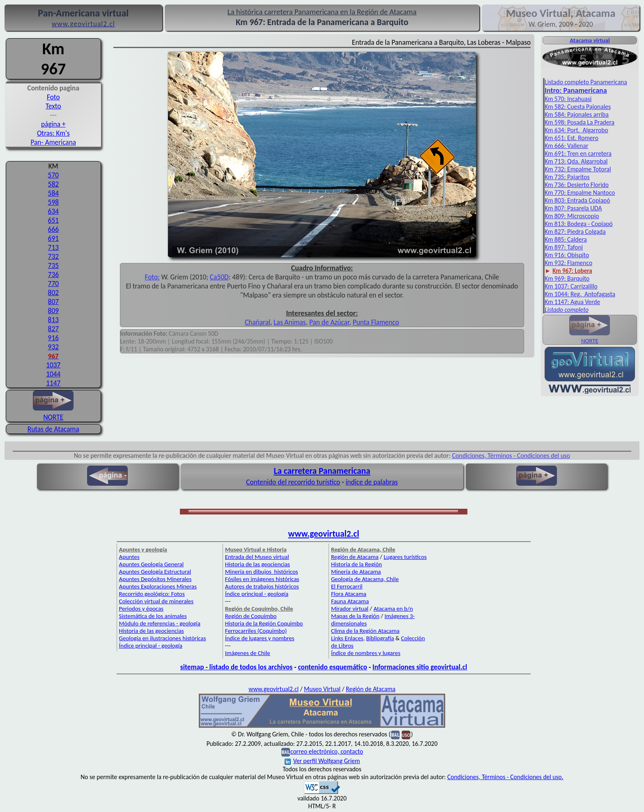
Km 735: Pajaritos (567, 177)
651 (53, 220)
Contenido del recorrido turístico (293, 482)
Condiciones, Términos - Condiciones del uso (511, 456)
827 (53, 329)
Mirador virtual (350, 609)
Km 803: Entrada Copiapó (577, 200)
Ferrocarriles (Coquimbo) (256, 631)
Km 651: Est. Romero (572, 138)
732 (53, 256)
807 (53, 302)
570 (53, 175)
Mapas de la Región (355, 616)
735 (53, 265)
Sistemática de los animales (153, 616)
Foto (53, 97)
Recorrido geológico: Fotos (152, 594)
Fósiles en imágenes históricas (262, 579)
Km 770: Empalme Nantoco (580, 193)
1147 (53, 383)
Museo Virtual (322, 689)
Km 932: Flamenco (568, 263)
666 (53, 229)
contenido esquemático (332, 667)
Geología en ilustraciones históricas (163, 638)
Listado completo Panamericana (586, 82)
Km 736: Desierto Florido (577, 185)
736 (53, 275)
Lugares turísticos (405, 557)
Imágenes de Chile (248, 653)
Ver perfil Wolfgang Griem (322, 761)
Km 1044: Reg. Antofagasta (580, 294)
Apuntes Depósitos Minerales (155, 579)
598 (53, 202)
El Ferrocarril (347, 586)
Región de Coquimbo (251, 616)
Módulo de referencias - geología (160, 623)
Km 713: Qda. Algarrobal (576, 161)
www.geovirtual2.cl (324, 534)
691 (53, 238)
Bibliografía (380, 638)
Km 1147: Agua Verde (572, 302)
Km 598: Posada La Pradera (580, 122)
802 (53, 293)
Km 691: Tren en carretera (578, 153)
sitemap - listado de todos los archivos (236, 667)
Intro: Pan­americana (576, 90)
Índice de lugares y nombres (260, 638)
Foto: (152, 277)
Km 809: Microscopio (572, 216)
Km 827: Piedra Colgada (575, 232)
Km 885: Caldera (566, 239)
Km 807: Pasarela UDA (573, 208)
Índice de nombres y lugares (366, 653)
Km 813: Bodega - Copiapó (579, 224)
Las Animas (290, 322)
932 (53, 347)
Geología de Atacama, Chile (365, 579)
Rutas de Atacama (53, 429)
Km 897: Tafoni (564, 247)
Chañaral (258, 322)
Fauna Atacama (350, 601)
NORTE (53, 413)
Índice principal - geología (151, 646)
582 (53, 184)
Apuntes (129, 557)
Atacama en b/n (393, 609)
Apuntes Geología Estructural (155, 572)
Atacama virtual (590, 40)
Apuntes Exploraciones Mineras (158, 586)
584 (53, 193)
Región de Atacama (355, 557)
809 (53, 311)
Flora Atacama (349, 594)
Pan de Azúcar (329, 322)
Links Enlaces (347, 638)
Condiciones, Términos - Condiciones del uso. (505, 777)
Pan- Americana (53, 142)
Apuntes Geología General (152, 564)
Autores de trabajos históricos (262, 586)
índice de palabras (371, 482)
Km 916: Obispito (567, 255)
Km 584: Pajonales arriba (577, 114)
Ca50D (219, 277)
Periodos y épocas (141, 609)
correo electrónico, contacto (327, 751)
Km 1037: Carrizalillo (571, 286)
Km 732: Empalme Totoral (578, 169)
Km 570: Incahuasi (568, 99)
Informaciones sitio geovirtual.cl (420, 667)
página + (53, 124)
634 (53, 211)
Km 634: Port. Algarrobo (576, 130)
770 (53, 284)
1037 (53, 365)
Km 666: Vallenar (566, 146)
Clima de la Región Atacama (365, 631)
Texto (53, 106)
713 (53, 247)
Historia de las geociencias (152, 631)
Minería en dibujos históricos (262, 572)
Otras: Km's (53, 133)
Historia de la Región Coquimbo (264, 623)
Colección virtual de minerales (156, 601)
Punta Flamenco (376, 322)
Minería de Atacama (356, 572)
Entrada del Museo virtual (257, 557)
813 (53, 320)
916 (53, 338)
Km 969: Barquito (567, 278)
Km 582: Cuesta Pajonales (578, 107)
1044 (53, 374)
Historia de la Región (356, 564)
